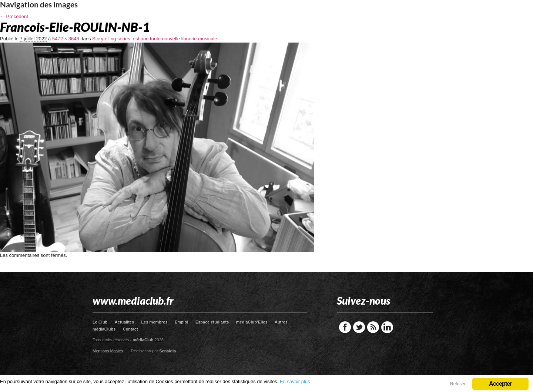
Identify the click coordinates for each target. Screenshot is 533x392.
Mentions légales (108, 351)
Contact (130, 329)
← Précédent (14, 16)
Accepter (500, 384)
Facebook (345, 327)
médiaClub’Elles (252, 322)
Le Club (100, 322)
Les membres (155, 322)
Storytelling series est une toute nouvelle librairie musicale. (155, 39)
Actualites (125, 322)
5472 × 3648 (66, 39)
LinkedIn (387, 327)
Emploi (182, 322)
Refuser (458, 384)
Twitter (359, 327)
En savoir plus (295, 381)
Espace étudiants (212, 322)
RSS (373, 327)
